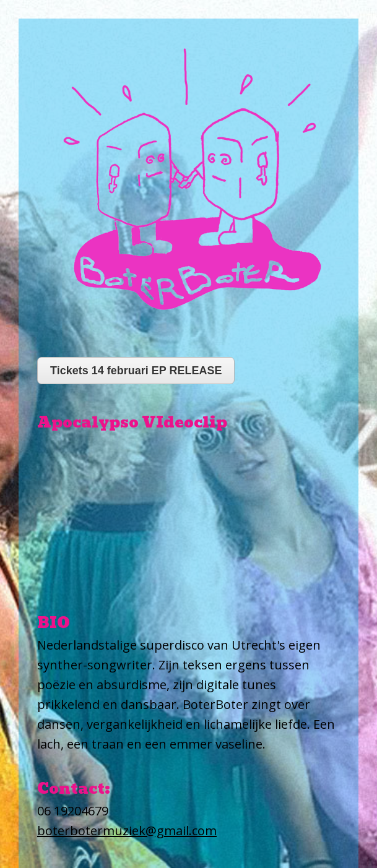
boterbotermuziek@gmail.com (127, 831)
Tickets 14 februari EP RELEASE (136, 371)
